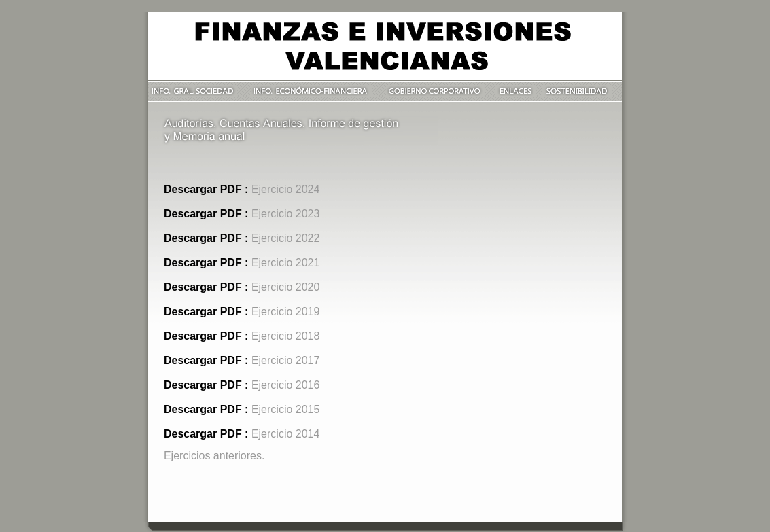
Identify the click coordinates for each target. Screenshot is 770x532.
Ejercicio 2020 (286, 287)
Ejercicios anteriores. (214, 456)
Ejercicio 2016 (286, 385)
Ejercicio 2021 (286, 263)
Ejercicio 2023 (286, 214)
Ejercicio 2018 (286, 336)
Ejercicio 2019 (286, 312)
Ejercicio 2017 (286, 360)
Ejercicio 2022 (286, 238)
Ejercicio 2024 (286, 189)
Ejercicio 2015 (286, 409)
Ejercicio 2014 (286, 434)
